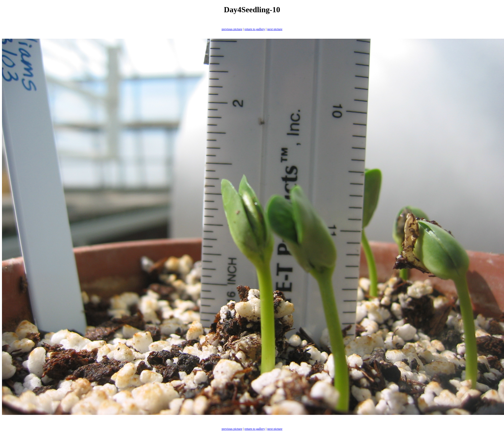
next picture (275, 29)
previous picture (232, 29)
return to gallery (255, 29)
